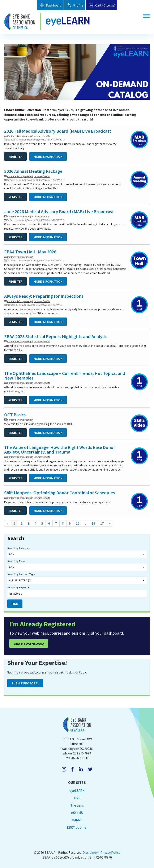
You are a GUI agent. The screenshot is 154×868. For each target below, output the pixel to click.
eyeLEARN (77, 791)
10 (78, 523)
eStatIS (77, 813)
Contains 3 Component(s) (20, 136)
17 (102, 523)
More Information (48, 156)
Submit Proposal (25, 683)
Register (15, 156)
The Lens (77, 805)
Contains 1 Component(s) (20, 257)
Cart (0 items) (102, 5)
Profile (75, 5)
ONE (77, 798)
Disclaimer (90, 852)
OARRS (77, 820)
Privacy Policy (110, 852)
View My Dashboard (29, 643)
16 (93, 523)
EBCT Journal (77, 827)
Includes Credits (42, 136)
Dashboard (50, 5)
